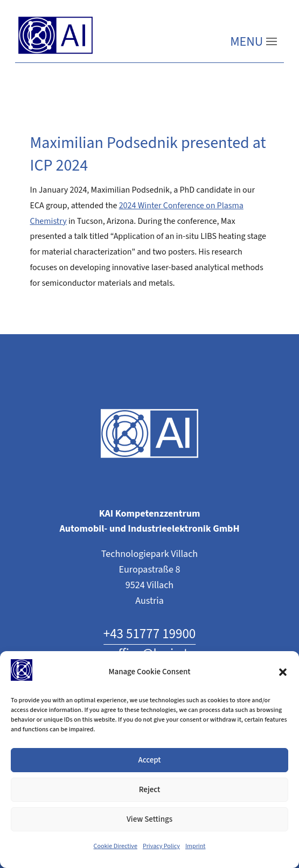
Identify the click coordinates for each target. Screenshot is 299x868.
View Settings (149, 819)
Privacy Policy (161, 846)
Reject (149, 790)
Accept (149, 760)
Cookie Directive (116, 846)
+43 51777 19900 (150, 634)
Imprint (196, 846)
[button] (283, 672)
